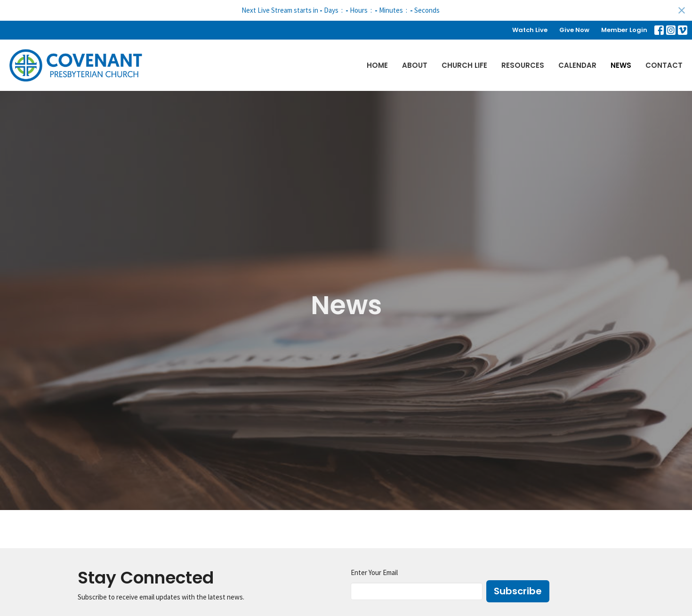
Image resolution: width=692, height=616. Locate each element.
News (621, 65)
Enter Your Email (374, 572)
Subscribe (518, 591)
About (415, 65)
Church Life (464, 65)
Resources (523, 65)
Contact (664, 65)
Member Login (624, 30)
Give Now (574, 30)
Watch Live (530, 30)
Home (377, 65)
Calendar (577, 65)
